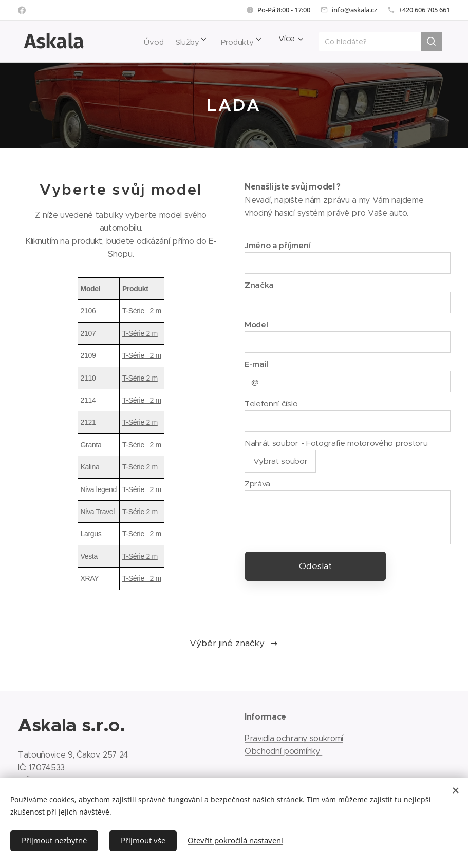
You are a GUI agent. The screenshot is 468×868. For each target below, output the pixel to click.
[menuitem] (141, 42)
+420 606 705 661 (424, 10)
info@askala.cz (354, 10)
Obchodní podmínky (283, 751)
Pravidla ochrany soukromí (294, 738)
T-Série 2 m (142, 311)
